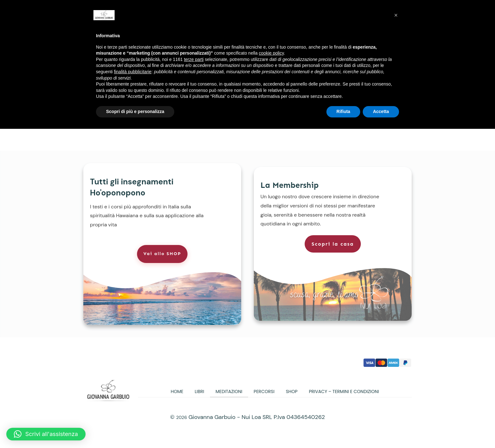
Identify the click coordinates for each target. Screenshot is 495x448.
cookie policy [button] (271, 53)
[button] (46, 434)
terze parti (194, 59)
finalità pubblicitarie (133, 72)
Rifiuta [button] (343, 111)
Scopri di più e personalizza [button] (135, 111)
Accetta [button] (381, 111)
